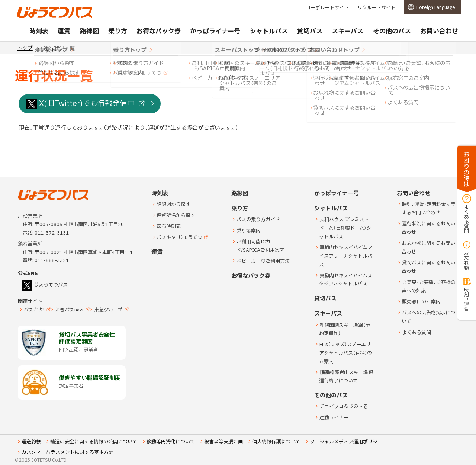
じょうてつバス (38, 17)
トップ (25, 48)
